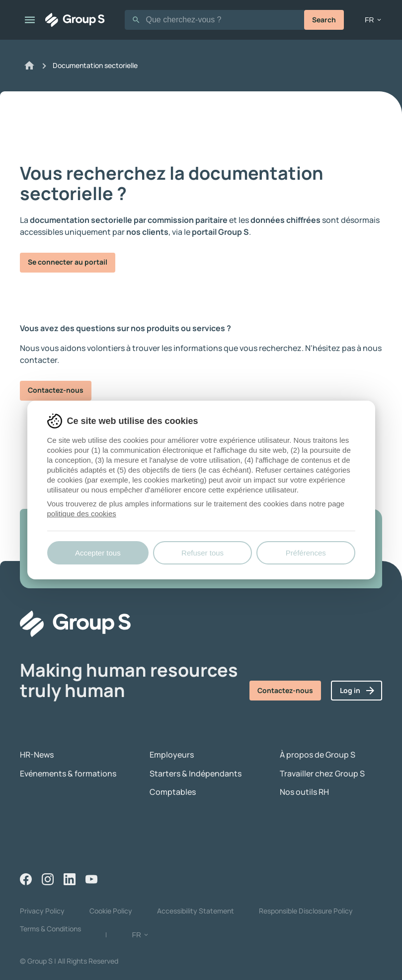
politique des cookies (82, 514)
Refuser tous (202, 553)
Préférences (306, 553)
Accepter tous (98, 553)
